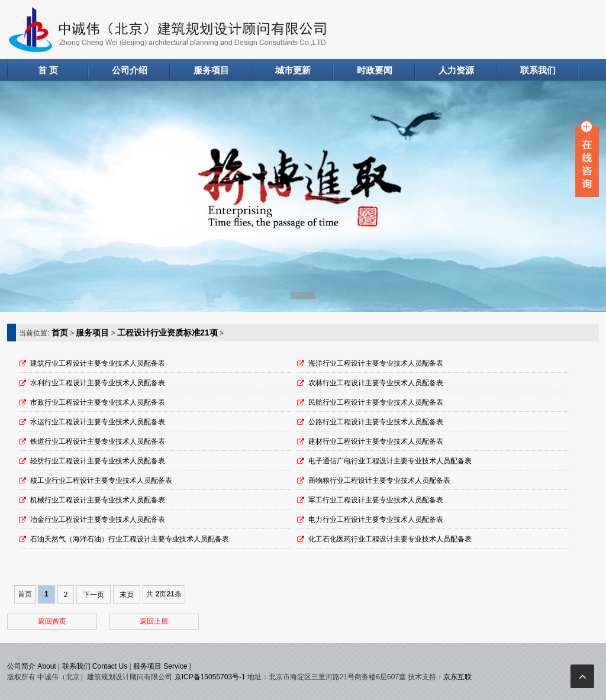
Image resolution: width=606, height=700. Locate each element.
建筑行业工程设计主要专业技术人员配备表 (98, 363)
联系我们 (538, 70)
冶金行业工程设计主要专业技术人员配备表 (98, 520)
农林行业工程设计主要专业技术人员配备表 (376, 383)
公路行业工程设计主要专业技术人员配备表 (376, 422)
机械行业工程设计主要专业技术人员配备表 (98, 500)
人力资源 (456, 70)
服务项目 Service (160, 666)
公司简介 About (32, 666)
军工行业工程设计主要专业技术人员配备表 (376, 500)
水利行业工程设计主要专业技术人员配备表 (98, 383)
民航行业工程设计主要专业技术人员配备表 (376, 402)
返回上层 (154, 621)
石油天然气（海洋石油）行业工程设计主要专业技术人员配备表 (130, 539)
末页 (127, 595)
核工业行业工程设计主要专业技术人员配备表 (101, 480)
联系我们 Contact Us (95, 666)
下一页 (94, 595)
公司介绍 (130, 70)
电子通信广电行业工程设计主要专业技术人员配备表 (390, 461)
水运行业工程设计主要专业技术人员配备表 (98, 422)
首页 (60, 333)
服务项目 (211, 70)
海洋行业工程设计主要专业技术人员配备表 (376, 363)
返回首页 (52, 621)
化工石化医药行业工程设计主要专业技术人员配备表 (390, 539)
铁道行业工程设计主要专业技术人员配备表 (98, 441)
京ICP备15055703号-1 (210, 677)
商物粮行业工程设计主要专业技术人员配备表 (379, 480)
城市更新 (293, 70)
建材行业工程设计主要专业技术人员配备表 (376, 441)
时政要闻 (375, 70)
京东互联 (457, 677)
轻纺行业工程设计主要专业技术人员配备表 (98, 461)
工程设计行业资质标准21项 (167, 333)
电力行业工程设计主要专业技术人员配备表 (376, 520)
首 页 (48, 70)
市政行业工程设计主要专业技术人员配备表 (98, 402)
